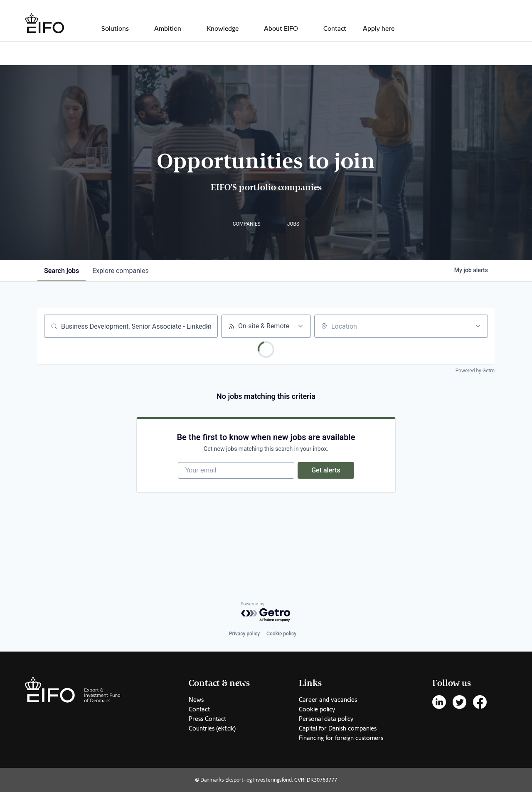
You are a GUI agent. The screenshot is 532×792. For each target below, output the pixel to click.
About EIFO (281, 29)
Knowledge (223, 29)
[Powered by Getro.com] (266, 612)
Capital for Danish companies (338, 728)
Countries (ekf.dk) (212, 728)
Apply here (379, 29)
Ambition (168, 29)
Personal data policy (326, 719)
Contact (335, 29)
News (196, 700)
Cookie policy (281, 634)
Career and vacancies (328, 700)
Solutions (115, 29)
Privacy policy (244, 634)
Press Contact (207, 719)
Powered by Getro (475, 371)
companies (120, 271)
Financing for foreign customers (341, 738)
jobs (62, 271)
